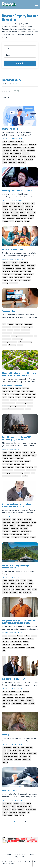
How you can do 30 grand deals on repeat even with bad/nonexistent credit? (19, 622)
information (31, 151)
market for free (20, 698)
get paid (11, 397)
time (33, 473)
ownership (6, 156)
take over (15, 409)
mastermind (14, 753)
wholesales (27, 280)
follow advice (19, 458)
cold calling (20, 142)
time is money (7, 476)
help (4, 330)
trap (11, 280)
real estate (31, 156)
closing (28, 803)
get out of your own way (10, 461)
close (23, 803)
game (5, 397)
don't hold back (15, 394)
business (11, 142)
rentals (20, 159)
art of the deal (7, 803)
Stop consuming (9, 311)
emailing (18, 268)
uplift (12, 221)
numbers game (31, 809)
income (21, 209)
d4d (21, 145)
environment (29, 206)
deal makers (16, 327)
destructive (6, 265)
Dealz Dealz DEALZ (9, 791)
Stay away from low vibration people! (17, 191)
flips (24, 268)
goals (9, 751)
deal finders (7, 327)
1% (4, 203)
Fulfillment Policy (20, 854)
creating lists (23, 262)
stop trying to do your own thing (13, 473)
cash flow (26, 388)
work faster (13, 283)
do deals (27, 636)
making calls (26, 330)
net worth (24, 215)
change (20, 519)
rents (23, 470)
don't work (16, 522)
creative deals (7, 455)
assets (5, 142)
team (5, 345)
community (26, 203)
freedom (21, 639)
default (5, 206)
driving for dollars (28, 148)
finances (13, 584)
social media (22, 406)
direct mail (33, 145)
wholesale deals (20, 648)
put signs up (30, 701)
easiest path (26, 455)
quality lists (22, 156)
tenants (5, 221)
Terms (23, 857)
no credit (6, 642)
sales (11, 277)
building (11, 388)
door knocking (7, 148)
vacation (32, 704)
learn (16, 695)
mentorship (6, 215)
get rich (23, 151)
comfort (15, 262)
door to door (17, 148)
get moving (6, 271)
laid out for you (8, 464)
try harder (18, 280)
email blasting (7, 151)
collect (33, 452)
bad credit (12, 636)
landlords (6, 212)
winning (5, 283)
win (20, 592)
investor (10, 330)
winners (27, 221)
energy (34, 455)
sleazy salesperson (16, 534)
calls (17, 581)
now (12, 642)
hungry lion (26, 751)
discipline (6, 394)
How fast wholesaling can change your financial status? (18, 567)
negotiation (26, 333)
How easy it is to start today (14, 679)
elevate (30, 581)
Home (9, 854)
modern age (15, 528)
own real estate (8, 701)
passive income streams (10, 756)
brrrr (4, 324)
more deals (15, 215)
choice (5, 692)
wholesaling (22, 162)
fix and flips (6, 639)
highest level (17, 751)
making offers (7, 333)
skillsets (5, 534)
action (5, 581)
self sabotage (31, 470)
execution (6, 584)
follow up (12, 525)
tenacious (18, 759)
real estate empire (9, 403)
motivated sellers (25, 271)
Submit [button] (20, 63)
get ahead (31, 268)
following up (7, 809)
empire (34, 522)
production (6, 336)
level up (23, 212)
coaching (11, 324)
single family (28, 342)
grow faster (13, 209)
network (31, 215)
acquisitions (7, 519)
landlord (17, 330)
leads (14, 809)
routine (5, 277)
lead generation (15, 154)
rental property (11, 159)
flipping (16, 151)
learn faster (15, 212)
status (34, 589)
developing (17, 455)
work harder (27, 592)
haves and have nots (29, 397)
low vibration (31, 212)
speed (5, 162)
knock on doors (7, 695)
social (28, 277)
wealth (28, 409)
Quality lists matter (10, 129)
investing (6, 154)
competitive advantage (10, 145)
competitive (28, 324)
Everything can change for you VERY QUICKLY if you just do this (17, 438)
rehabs (30, 336)
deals (26, 145)
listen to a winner (8, 467)
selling (22, 815)
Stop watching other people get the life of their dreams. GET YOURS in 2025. (19, 374)
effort (20, 692)
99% (7, 203)
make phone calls (8, 698)
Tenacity (6, 735)
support (31, 218)
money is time (20, 467)
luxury (12, 586)
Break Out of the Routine (13, 250)
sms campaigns (20, 277)
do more (23, 265)
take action (6, 409)
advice (5, 452)
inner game (29, 209)
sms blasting (29, 159)
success (5, 280)
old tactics (24, 528)
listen (23, 464)
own (4, 218)
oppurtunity (28, 586)
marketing (26, 154)
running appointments (10, 342)
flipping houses (22, 806)
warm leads (12, 162)
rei (4, 159)
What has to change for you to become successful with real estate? (18, 505)
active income (7, 748)
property (14, 156)
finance (34, 636)
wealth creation (8, 648)
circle (18, 203)
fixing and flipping (27, 327)
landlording (29, 584)
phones (5, 812)
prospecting (18, 274)
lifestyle (5, 586)
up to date (6, 537)
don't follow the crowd (16, 206)
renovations (7, 339)
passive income (7, 274)
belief (14, 519)
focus (11, 458)
